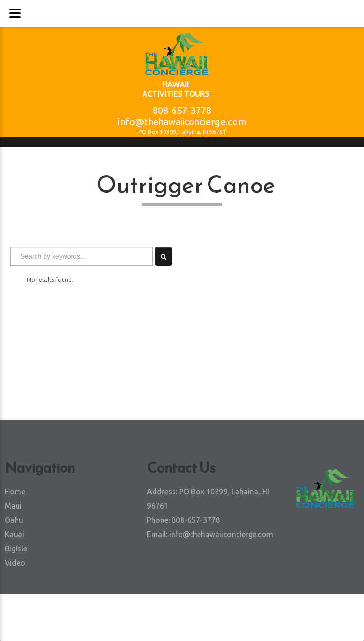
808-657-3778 (182, 110)
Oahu (14, 520)
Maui (13, 506)
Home (15, 492)
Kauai (14, 534)
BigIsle (16, 548)
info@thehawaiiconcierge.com (182, 122)
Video (15, 563)
